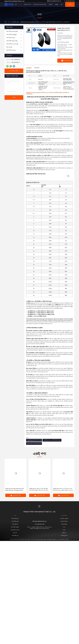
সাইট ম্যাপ (64, 533)
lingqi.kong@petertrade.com (54, 1)
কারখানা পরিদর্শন (64, 521)
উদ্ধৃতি (70, 4)
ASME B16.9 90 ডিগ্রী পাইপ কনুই (34, 440)
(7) (11, 38)
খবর (64, 527)
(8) (12, 41)
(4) (9, 47)
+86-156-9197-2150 (69, 1)
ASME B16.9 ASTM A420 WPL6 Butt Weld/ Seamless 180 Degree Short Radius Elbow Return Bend (15, 490)
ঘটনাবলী (51, 4)
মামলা (64, 530)
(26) (11, 35)
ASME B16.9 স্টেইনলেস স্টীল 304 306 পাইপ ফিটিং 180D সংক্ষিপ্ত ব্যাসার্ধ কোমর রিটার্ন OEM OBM (39, 490)
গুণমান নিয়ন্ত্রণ (64, 524)
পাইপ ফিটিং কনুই (15, 22)
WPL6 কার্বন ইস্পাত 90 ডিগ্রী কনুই (34, 443)
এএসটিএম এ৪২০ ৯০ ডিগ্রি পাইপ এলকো (52, 440)
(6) (12, 44)
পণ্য (20, 4)
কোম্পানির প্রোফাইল (64, 519)
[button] (8, 477)
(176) (12, 31)
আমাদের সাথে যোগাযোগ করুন (40, 4)
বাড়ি (16, 4)
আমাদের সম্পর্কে (27, 4)
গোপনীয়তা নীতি (64, 536)
